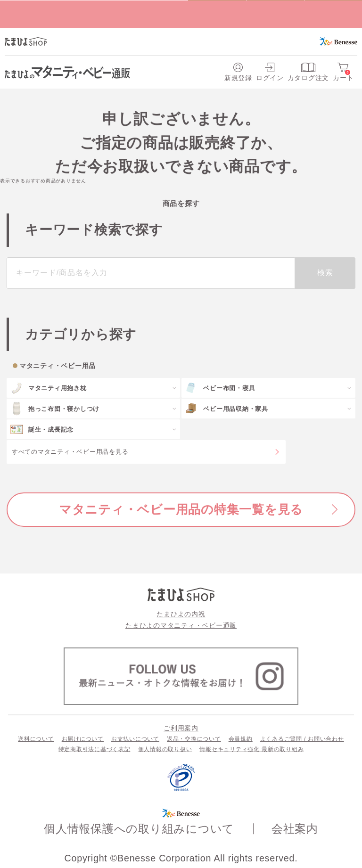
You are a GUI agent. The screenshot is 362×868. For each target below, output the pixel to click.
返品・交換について (194, 739)
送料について (36, 739)
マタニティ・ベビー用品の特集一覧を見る (181, 509)
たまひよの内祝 (181, 614)
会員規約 (241, 739)
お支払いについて (135, 739)
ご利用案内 (181, 728)
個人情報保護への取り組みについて (139, 829)
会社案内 (295, 829)
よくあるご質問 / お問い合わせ (302, 739)
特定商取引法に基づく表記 (95, 749)
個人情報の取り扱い (165, 749)
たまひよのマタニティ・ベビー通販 (181, 625)
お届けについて (83, 739)
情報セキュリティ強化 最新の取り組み (251, 749)
